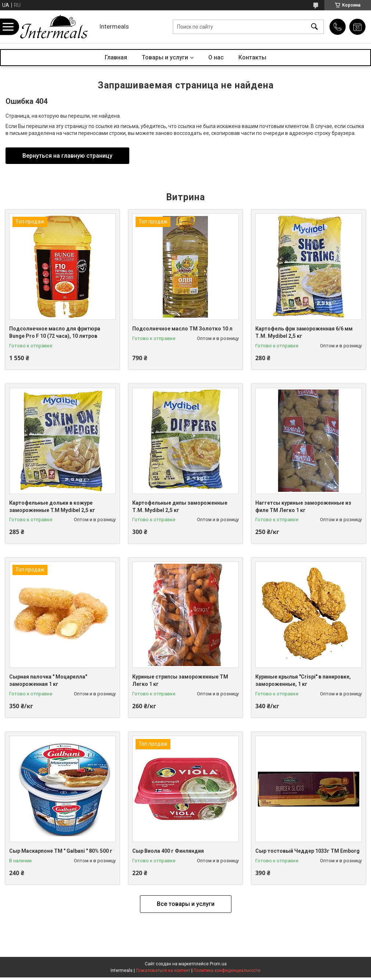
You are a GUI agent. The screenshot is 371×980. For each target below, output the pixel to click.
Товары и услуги (165, 57)
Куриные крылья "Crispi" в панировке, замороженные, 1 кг (303, 680)
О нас (216, 57)
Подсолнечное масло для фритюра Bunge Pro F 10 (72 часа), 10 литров (55, 332)
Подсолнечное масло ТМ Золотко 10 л (182, 329)
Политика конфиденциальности (227, 970)
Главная (116, 57)
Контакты (252, 57)
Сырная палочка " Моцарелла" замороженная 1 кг (48, 680)
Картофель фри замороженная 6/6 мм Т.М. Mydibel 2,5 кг (304, 332)
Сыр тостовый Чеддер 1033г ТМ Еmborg (307, 851)
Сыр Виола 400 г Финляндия (168, 851)
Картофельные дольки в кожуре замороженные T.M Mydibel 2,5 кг (52, 507)
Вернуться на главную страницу (67, 156)
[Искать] (314, 27)
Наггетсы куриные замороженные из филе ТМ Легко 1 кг (303, 507)
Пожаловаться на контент (163, 970)
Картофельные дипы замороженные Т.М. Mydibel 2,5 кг (180, 507)
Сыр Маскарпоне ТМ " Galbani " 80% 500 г (61, 851)
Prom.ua (218, 964)
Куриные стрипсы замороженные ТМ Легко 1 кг (180, 680)
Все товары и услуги (186, 904)
